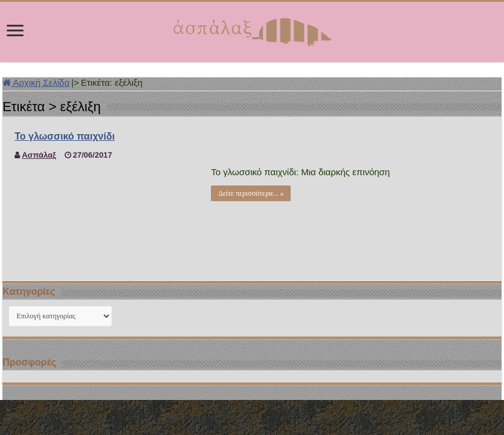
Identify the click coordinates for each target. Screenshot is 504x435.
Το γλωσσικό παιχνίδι (65, 136)
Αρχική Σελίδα (36, 82)
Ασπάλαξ (39, 155)
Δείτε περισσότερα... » (251, 193)
